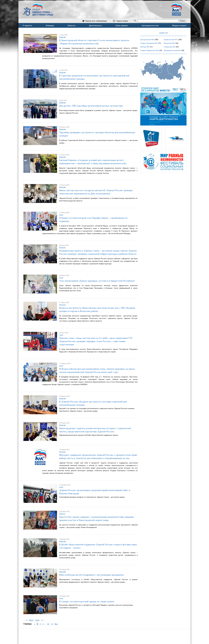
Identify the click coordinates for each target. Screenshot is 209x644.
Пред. (31, 620)
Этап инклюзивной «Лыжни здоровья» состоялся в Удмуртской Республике (97, 281)
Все (56, 624)
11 (52, 624)
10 (48, 624)
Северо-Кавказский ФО (149, 51)
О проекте (27, 25)
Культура (62, 514)
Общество (62, 37)
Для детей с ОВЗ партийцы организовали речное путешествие (91, 106)
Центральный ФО (147, 40)
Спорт (61, 215)
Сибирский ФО (170, 47)
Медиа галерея (179, 25)
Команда (50, 25)
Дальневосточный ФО (172, 51)
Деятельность (95, 25)
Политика (62, 247)
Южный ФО (145, 47)
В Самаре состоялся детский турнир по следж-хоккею (87, 602)
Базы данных (122, 25)
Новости (71, 25)
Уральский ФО (169, 43)
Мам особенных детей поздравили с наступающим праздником (91, 575)
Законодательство (150, 25)
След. (37, 620)
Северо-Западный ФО (149, 43)
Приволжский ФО (171, 40)
